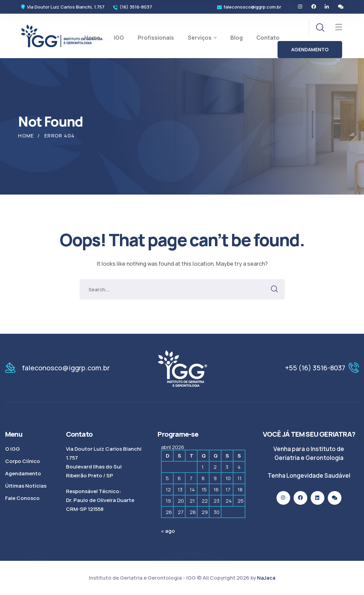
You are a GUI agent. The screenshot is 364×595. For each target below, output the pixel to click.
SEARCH (274, 289)
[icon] (300, 7)
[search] (320, 28)
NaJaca (266, 578)
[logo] (62, 35)
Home (26, 136)
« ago (168, 531)
